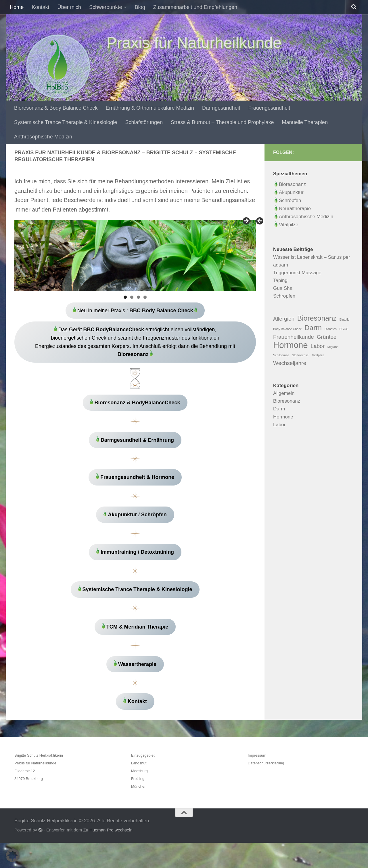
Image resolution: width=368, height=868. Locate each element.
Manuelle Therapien (305, 122)
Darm (279, 409)
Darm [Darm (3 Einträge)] (313, 328)
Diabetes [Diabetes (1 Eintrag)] (331, 329)
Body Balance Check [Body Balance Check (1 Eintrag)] (287, 329)
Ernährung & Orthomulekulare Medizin (150, 108)
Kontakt (40, 7)
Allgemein (284, 393)
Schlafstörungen (144, 122)
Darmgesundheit (221, 108)
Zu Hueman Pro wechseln (108, 856)
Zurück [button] (260, 221)
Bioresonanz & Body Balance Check (56, 108)
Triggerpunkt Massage (297, 273)
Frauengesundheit (269, 108)
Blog (140, 7)
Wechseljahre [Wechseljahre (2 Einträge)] (290, 363)
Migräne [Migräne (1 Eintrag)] (333, 347)
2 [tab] (132, 297)
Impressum (257, 781)
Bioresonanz (290, 184)
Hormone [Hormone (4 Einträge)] (291, 345)
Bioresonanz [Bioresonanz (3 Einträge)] (317, 318)
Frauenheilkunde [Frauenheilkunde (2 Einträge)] (294, 337)
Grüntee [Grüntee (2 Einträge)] (327, 337)
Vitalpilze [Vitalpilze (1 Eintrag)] (318, 355)
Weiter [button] (246, 221)
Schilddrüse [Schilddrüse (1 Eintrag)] (281, 355)
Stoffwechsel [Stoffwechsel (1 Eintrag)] (300, 355)
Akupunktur (291, 192)
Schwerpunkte (106, 7)
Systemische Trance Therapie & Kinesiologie (66, 122)
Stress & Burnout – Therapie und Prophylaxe (222, 122)
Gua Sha (283, 288)
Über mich (69, 7)
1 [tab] (125, 297)
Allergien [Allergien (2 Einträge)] (284, 319)
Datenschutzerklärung (266, 789)
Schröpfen (290, 200)
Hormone (283, 417)
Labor (279, 425)
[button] (13, 855)
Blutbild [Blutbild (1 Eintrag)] (345, 319)
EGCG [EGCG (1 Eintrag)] (344, 329)
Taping (280, 280)
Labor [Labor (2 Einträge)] (318, 346)
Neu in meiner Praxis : (135, 311)
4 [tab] (145, 297)
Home (17, 7)
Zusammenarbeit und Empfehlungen (195, 7)
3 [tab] (138, 297)
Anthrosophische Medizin (43, 137)
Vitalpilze (286, 225)
